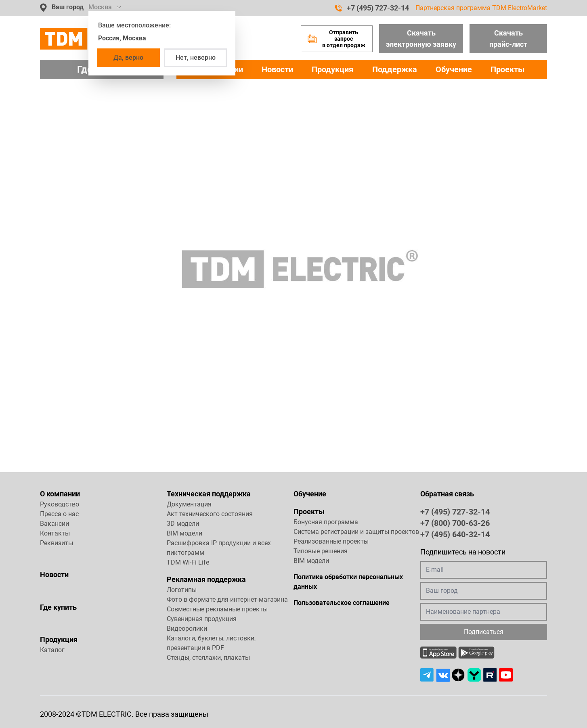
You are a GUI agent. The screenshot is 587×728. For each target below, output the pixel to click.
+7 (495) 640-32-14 (455, 534)
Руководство (60, 504)
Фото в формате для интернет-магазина (227, 599)
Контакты (55, 533)
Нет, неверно (196, 58)
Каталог (52, 650)
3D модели (183, 524)
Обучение (454, 69)
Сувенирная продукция (202, 619)
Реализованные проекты (331, 541)
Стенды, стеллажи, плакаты (208, 658)
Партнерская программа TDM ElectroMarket (481, 8)
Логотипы (182, 590)
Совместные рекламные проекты (217, 609)
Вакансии (55, 524)
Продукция (332, 69)
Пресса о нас (59, 514)
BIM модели (184, 533)
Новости (277, 69)
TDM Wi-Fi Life (188, 562)
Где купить (58, 607)
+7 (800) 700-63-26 (455, 523)
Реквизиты (57, 543)
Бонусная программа (326, 522)
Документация (189, 504)
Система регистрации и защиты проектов (356, 532)
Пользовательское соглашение (342, 603)
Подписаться (484, 632)
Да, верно (128, 58)
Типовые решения (321, 551)
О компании (60, 494)
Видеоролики (187, 629)
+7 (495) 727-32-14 (372, 8)
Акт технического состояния (210, 514)
